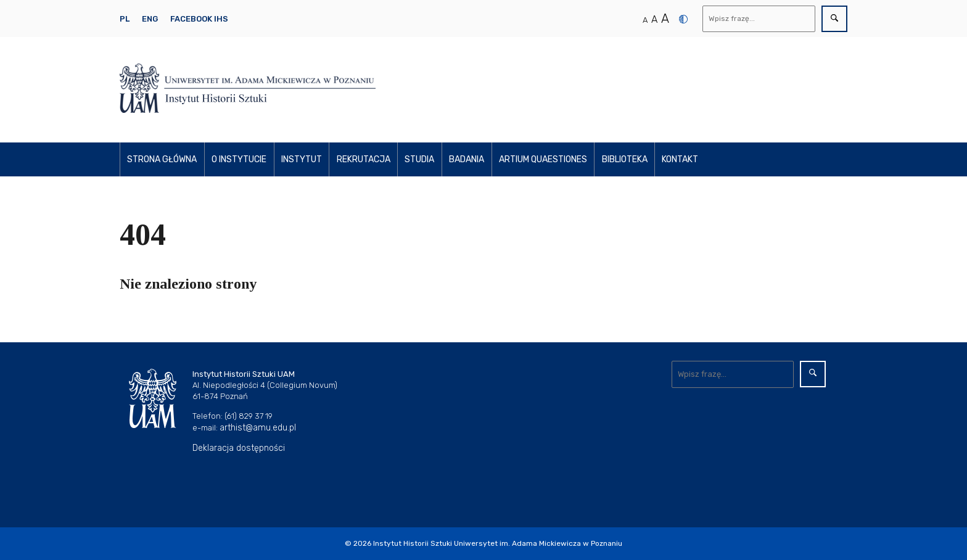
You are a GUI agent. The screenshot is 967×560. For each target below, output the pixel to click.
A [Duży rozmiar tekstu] (665, 19)
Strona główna (162, 159)
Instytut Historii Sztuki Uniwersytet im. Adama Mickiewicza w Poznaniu (498, 543)
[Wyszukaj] (759, 19)
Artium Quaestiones (543, 159)
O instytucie (239, 159)
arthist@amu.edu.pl (258, 428)
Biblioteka (625, 159)
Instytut (302, 159)
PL (125, 19)
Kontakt (680, 159)
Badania (467, 159)
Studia (419, 159)
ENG (150, 19)
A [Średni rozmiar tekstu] (654, 19)
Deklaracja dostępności (239, 448)
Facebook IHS (199, 19)
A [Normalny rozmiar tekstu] (645, 20)
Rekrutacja (364, 159)
